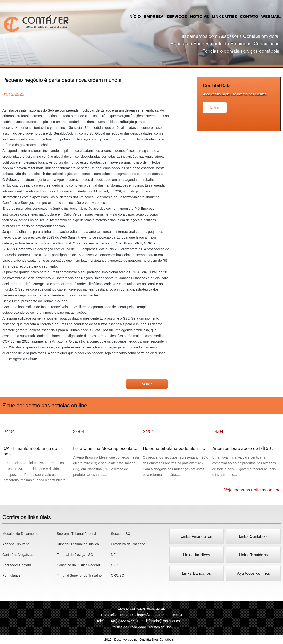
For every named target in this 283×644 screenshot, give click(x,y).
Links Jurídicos (197, 555)
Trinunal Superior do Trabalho (79, 575)
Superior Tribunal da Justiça (78, 544)
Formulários (11, 575)
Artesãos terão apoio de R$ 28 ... (246, 458)
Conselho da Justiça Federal (78, 565)
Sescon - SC (121, 534)
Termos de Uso (160, 627)
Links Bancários (197, 573)
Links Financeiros (197, 536)
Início (135, 17)
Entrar (215, 107)
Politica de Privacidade (129, 627)
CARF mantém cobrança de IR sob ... (37, 461)
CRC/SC (118, 575)
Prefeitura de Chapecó (128, 544)
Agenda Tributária (16, 544)
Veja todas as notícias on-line (252, 490)
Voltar (147, 384)
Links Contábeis (253, 536)
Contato (249, 17)
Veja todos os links (253, 573)
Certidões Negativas (18, 555)
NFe (114, 555)
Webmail (271, 17)
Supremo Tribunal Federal (77, 534)
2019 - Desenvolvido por (141, 640)
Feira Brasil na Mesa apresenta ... (107, 458)
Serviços (177, 17)
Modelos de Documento (20, 534)
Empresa (154, 17)
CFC (115, 565)
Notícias (199, 17)
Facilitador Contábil (17, 565)
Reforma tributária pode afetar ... (176, 458)
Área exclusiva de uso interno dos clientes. (235, 94)
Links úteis (224, 17)
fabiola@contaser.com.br (168, 621)
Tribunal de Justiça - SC (75, 555)
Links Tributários (253, 555)
